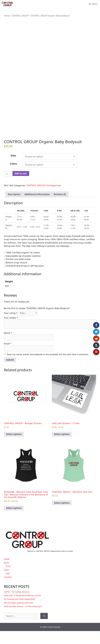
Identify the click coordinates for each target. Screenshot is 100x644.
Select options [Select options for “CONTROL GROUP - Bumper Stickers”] (14, 447)
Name (8, 346)
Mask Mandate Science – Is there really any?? (23, 619)
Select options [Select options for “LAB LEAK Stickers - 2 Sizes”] (62, 447)
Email (8, 357)
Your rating (11, 326)
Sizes (13, 169)
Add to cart (21, 187)
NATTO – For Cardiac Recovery (17, 605)
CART (8, 587)
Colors (13, 177)
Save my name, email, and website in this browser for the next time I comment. (48, 367)
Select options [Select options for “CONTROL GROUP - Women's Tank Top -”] (62, 516)
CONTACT (8, 590)
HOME (7, 572)
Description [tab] (14, 207)
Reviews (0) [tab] (60, 207)
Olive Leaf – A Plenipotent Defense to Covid (22, 608)
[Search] (44, 629)
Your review (11, 331)
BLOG (6, 576)
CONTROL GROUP (20, 16)
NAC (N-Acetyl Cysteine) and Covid (18, 616)
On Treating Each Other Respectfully (19, 612)
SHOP (6, 583)
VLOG (8, 579)
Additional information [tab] (37, 207)
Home (7, 16)
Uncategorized (53, 198)
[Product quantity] (8, 187)
